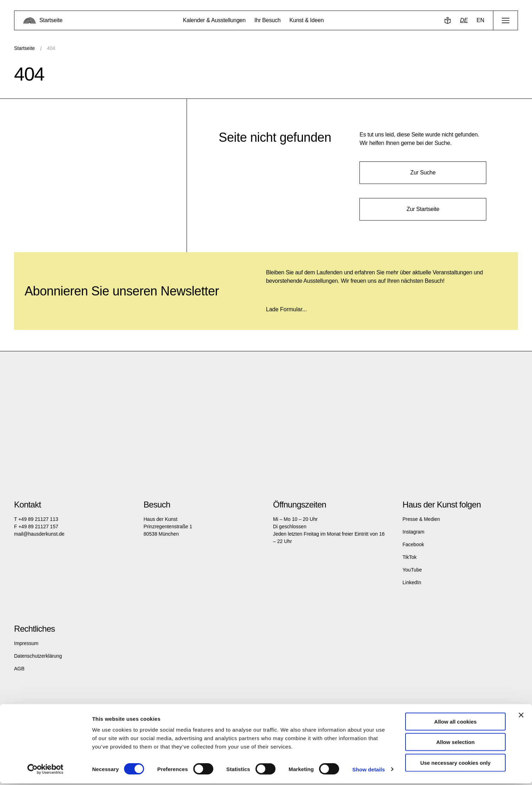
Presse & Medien (421, 519)
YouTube (412, 570)
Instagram (414, 532)
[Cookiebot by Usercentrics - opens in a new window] (46, 771)
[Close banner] (521, 717)
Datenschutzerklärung (38, 656)
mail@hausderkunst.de (39, 534)
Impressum (26, 643)
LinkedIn (412, 582)
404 (51, 48)
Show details (369, 771)
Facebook (413, 544)
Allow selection (455, 744)
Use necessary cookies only (455, 764)
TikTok (410, 557)
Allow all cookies (456, 723)
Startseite (24, 48)
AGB (19, 669)
